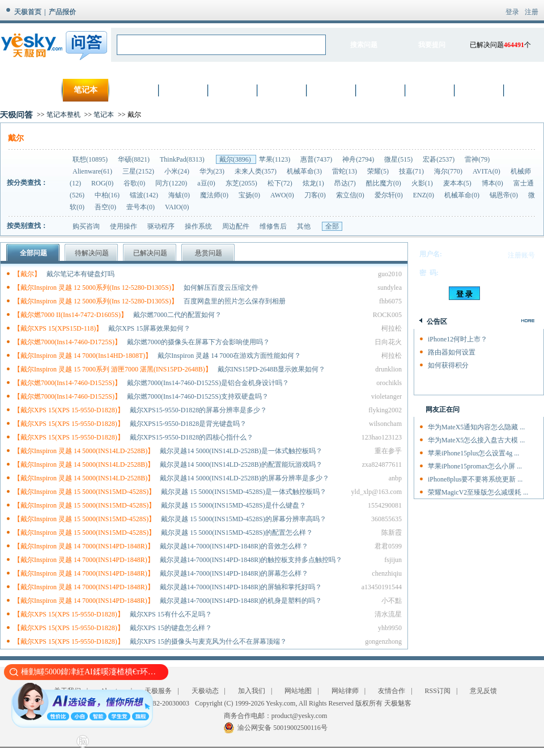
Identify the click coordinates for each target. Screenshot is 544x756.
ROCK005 (387, 315)
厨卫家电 (431, 90)
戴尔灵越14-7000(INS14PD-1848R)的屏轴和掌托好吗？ (241, 587)
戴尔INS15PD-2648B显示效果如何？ (272, 369)
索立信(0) (351, 195)
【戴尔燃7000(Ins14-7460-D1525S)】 (67, 383)
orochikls (389, 383)
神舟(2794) (359, 159)
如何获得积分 (448, 365)
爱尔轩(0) (390, 195)
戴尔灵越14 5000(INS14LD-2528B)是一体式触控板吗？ (241, 451)
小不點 (392, 601)
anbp (395, 478)
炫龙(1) (314, 183)
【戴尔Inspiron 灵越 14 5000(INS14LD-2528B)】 (84, 451)
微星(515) (399, 159)
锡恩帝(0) (505, 195)
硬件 (233, 90)
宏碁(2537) (439, 159)
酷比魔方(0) (384, 183)
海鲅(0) (180, 195)
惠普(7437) (317, 159)
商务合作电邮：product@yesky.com (276, 716)
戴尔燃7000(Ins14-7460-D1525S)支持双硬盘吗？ (198, 396)
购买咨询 (86, 226)
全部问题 (33, 253)
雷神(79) (477, 159)
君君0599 (388, 546)
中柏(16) (108, 195)
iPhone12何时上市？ (458, 339)
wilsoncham (385, 424)
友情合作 (392, 691)
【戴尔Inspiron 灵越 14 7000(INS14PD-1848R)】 (84, 546)
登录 (512, 12)
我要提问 (432, 45)
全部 (332, 226)
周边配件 (236, 226)
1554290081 (385, 505)
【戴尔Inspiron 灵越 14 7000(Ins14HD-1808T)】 (83, 356)
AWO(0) (283, 195)
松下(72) (281, 183)
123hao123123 (382, 437)
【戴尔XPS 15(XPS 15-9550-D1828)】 (69, 410)
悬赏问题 (209, 253)
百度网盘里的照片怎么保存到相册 (235, 301)
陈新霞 (392, 533)
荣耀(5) (379, 171)
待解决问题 (92, 253)
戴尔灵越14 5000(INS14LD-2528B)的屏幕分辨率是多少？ (244, 478)
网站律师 (345, 691)
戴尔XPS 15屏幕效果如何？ (149, 328)
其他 (304, 226)
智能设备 (480, 90)
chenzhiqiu (387, 573)
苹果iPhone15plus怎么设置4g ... (473, 453)
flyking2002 (385, 410)
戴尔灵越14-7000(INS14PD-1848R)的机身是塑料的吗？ (241, 601)
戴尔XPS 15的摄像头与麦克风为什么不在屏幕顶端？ (208, 641)
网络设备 (283, 90)
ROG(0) (103, 183)
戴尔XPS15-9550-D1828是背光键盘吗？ (188, 424)
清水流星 (388, 614)
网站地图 (298, 691)
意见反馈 (483, 691)
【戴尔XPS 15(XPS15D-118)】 (58, 328)
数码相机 (135, 90)
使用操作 (124, 226)
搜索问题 (364, 45)
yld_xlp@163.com (377, 492)
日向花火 (388, 342)
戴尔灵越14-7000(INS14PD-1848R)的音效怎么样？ (234, 546)
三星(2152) (139, 171)
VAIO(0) (177, 207)
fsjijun (393, 560)
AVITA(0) (487, 171)
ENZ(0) (424, 195)
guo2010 (390, 274)
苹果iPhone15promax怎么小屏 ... (475, 466)
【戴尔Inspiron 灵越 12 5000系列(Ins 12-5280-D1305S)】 (96, 288)
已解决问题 (150, 253)
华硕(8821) (135, 159)
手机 (184, 90)
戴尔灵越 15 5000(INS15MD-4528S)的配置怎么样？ (237, 533)
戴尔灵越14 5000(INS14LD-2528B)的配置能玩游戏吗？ (241, 464)
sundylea (390, 288)
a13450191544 (382, 587)
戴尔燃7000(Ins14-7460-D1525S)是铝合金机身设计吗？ (208, 383)
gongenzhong (383, 641)
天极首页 (28, 12)
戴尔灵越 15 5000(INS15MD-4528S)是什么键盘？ (233, 505)
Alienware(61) (93, 171)
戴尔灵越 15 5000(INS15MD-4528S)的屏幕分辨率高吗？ (243, 519)
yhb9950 (390, 628)
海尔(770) (449, 171)
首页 (36, 90)
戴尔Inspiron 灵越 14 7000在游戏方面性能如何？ (229, 356)
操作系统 (198, 226)
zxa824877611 (382, 464)
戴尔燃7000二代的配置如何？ (177, 315)
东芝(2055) (242, 183)
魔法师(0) (215, 195)
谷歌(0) (135, 183)
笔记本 (86, 90)
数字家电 (332, 90)
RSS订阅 (438, 691)
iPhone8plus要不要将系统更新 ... (475, 479)
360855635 (386, 519)
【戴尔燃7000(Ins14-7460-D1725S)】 (67, 342)
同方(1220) (172, 183)
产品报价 (62, 12)
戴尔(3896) (236, 159)
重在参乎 (388, 451)
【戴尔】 (27, 274)
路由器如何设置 (452, 352)
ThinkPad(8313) (183, 159)
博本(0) (493, 183)
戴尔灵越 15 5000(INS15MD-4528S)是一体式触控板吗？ (243, 492)
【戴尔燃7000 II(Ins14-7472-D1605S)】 (71, 315)
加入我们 (252, 691)
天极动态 (205, 691)
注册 (532, 12)
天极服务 (158, 691)
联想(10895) (91, 159)
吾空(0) (106, 207)
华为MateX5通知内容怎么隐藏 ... (476, 427)
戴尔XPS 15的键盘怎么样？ (171, 628)
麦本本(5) (458, 183)
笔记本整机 (63, 115)
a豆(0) (207, 183)
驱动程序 (161, 226)
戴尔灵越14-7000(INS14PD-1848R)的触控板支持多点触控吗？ (251, 560)
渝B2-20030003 (167, 703)
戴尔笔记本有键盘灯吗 (80, 274)
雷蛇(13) (345, 171)
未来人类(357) (256, 171)
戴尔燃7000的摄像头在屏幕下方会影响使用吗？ (198, 342)
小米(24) (178, 171)
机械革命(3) (305, 171)
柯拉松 (392, 328)
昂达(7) (346, 183)
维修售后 (273, 226)
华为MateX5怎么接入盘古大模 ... (476, 440)
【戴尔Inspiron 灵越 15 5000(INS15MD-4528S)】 (84, 492)
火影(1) (423, 183)
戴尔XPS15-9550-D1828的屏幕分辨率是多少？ (199, 410)
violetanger (386, 396)
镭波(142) (145, 195)
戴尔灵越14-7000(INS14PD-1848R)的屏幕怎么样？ (234, 573)
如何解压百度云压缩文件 (221, 288)
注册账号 (521, 255)
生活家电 (381, 90)
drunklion (388, 369)
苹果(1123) (276, 159)
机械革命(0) (463, 195)
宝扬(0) (250, 195)
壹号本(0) (141, 207)
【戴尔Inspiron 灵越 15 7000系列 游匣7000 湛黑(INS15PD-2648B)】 (113, 369)
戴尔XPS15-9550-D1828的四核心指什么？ (192, 437)
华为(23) (213, 171)
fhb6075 (390, 301)
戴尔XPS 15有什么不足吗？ (171, 614)
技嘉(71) (412, 171)
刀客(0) (316, 195)
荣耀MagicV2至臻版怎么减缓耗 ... (478, 492)
